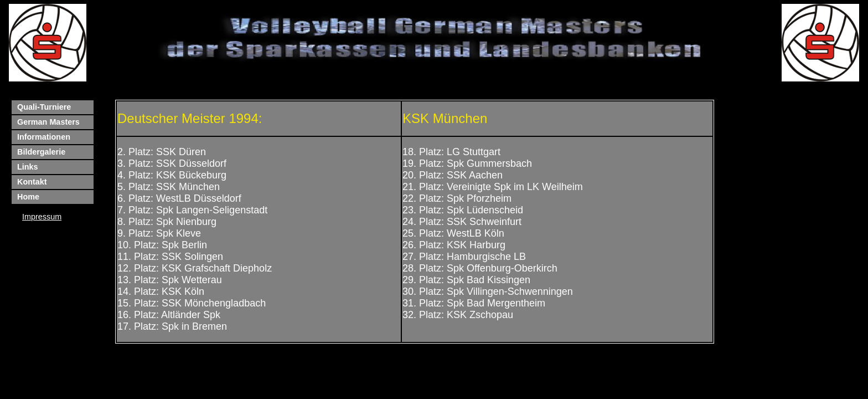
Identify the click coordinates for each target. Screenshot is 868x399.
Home (28, 197)
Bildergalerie (41, 152)
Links (28, 167)
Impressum (42, 217)
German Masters (48, 122)
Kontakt (32, 182)
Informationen (44, 137)
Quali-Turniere (44, 107)
